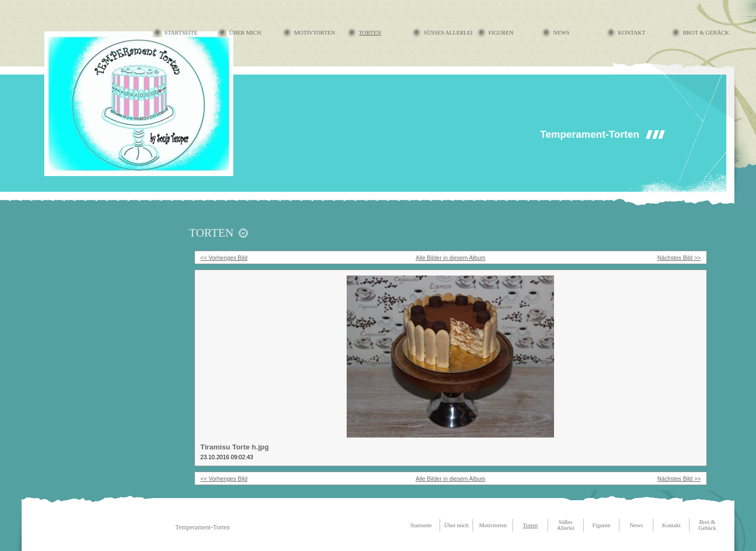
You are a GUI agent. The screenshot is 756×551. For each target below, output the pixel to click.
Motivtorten (315, 33)
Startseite (181, 33)
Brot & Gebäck (706, 33)
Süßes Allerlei (448, 33)
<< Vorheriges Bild (224, 258)
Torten (370, 33)
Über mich (245, 33)
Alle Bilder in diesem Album (451, 258)
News (562, 33)
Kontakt (632, 33)
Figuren (501, 33)
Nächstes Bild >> (679, 258)
